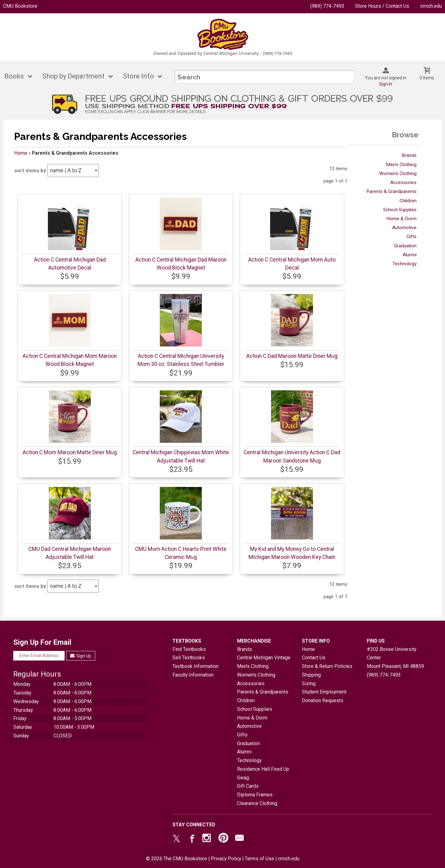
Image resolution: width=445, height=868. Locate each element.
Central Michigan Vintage (264, 658)
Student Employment (324, 692)
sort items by (30, 171)
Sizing (309, 683)
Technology (405, 264)
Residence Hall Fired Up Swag (263, 773)
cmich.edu (431, 6)
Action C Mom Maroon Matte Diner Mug (70, 452)
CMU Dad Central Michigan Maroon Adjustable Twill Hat (70, 553)
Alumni (410, 255)
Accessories (403, 182)
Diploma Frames (255, 795)
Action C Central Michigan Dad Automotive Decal (70, 264)
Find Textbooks (189, 649)
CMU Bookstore (20, 6)
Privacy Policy (226, 859)
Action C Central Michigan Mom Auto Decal (292, 264)
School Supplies (400, 210)
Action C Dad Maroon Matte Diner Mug (292, 356)
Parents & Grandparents (391, 191)
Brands (409, 155)
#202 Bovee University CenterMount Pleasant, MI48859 (395, 658)
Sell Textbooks (189, 658)
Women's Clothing (398, 174)
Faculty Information (193, 675)
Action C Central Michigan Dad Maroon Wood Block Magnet (181, 264)
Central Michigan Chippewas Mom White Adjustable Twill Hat (181, 456)
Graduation (405, 246)
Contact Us (314, 658)
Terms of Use (259, 859)
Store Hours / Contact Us (382, 6)
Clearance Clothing (257, 803)
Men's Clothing (401, 165)
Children (408, 201)
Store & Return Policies (327, 666)
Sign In (386, 84)
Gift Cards (248, 786)
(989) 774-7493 (327, 6)
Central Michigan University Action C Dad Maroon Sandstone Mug (292, 456)
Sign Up (81, 656)
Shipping (311, 675)
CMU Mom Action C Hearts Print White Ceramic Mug (181, 553)
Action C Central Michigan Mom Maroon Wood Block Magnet (70, 360)
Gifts (412, 237)
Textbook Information (195, 666)
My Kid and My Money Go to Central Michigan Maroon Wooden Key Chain (292, 553)
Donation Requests (323, 700)
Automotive (404, 228)
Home (21, 153)
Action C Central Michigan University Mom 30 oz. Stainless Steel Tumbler (181, 360)
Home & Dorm (401, 219)
